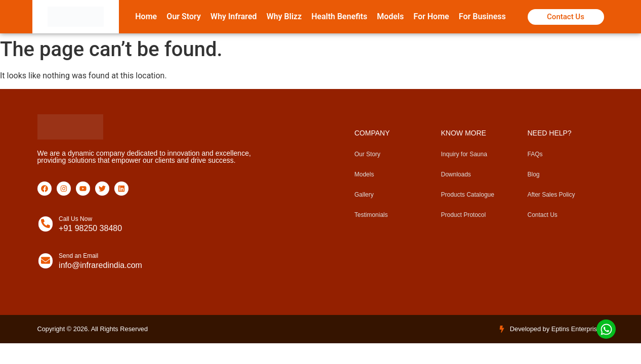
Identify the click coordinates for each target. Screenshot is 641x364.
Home (146, 16)
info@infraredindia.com (100, 265)
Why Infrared (233, 16)
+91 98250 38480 (90, 228)
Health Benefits (339, 16)
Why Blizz (284, 16)
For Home (431, 16)
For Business (482, 16)
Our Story (184, 16)
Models (390, 16)
